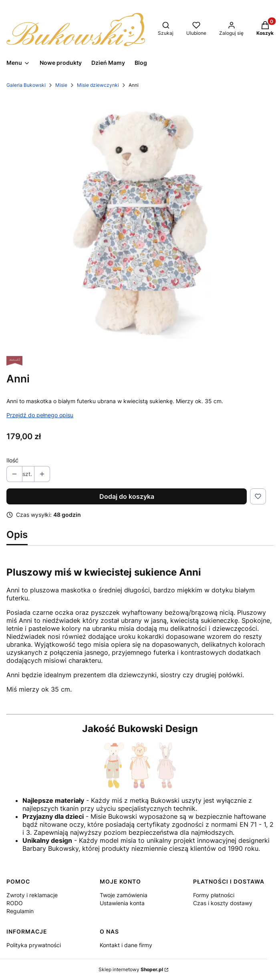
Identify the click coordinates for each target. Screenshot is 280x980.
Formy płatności (214, 895)
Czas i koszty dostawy (223, 903)
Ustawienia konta (122, 903)
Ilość (12, 460)
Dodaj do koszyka (127, 496)
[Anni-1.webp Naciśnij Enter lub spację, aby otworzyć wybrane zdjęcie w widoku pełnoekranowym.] (140, 223)
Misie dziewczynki (98, 85)
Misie (61, 85)
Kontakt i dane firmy (126, 945)
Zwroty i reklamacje (32, 895)
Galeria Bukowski (26, 85)
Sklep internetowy (131, 969)
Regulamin (20, 911)
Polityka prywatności (34, 945)
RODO (15, 903)
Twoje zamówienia (124, 895)
